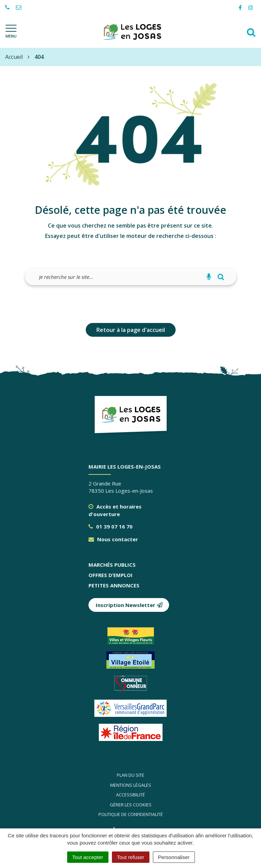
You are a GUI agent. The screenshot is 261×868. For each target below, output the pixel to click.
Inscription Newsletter (129, 605)
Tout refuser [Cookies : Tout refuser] (131, 857)
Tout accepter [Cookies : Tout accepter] (88, 857)
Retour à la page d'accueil (131, 330)
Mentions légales (131, 785)
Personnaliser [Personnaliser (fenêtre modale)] (174, 857)
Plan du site (130, 775)
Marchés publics (112, 565)
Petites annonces (114, 585)
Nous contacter (113, 539)
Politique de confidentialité (131, 814)
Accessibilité (130, 795)
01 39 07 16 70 (111, 526)
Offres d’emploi (111, 575)
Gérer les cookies (131, 805)
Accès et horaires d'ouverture (115, 510)
